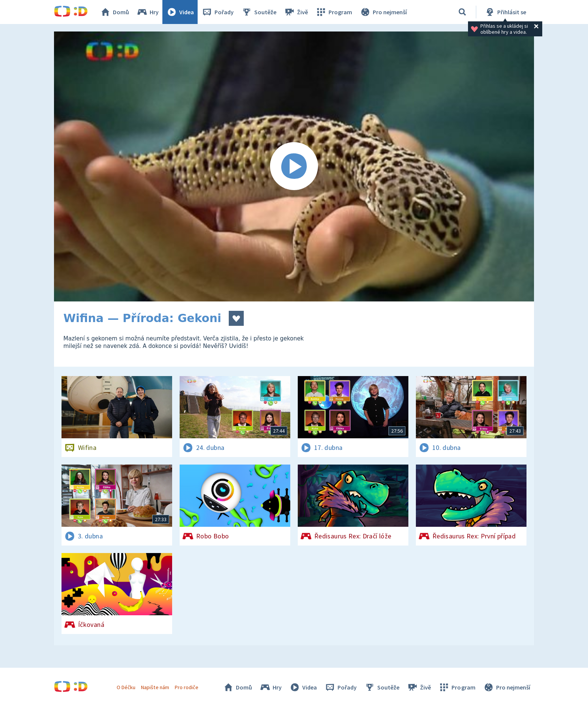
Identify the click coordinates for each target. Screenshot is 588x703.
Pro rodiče (187, 687)
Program (334, 12)
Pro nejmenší (383, 12)
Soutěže (259, 12)
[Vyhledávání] (462, 12)
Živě (296, 12)
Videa (180, 12)
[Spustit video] (294, 166)
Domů (114, 12)
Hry (148, 12)
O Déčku (126, 687)
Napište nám (155, 687)
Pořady (217, 12)
